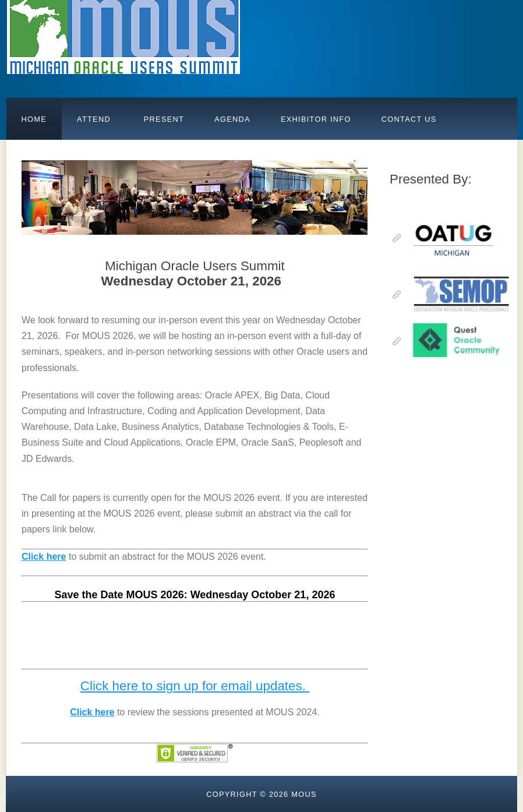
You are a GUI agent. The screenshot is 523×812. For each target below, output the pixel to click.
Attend (94, 119)
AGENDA (232, 119)
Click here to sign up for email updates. (195, 686)
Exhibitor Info (316, 119)
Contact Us (409, 119)
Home (34, 119)
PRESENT (162, 119)
